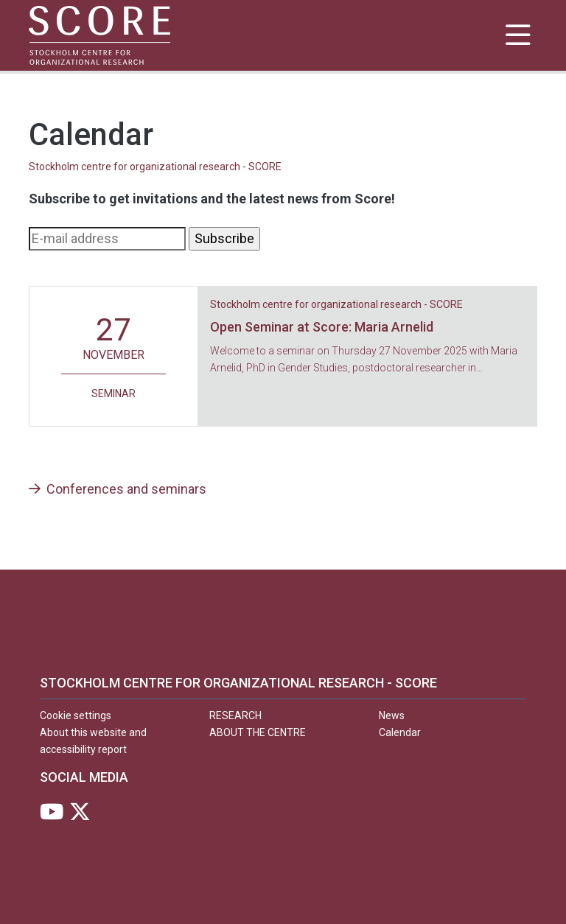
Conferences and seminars (118, 489)
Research (235, 715)
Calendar (400, 732)
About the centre (258, 732)
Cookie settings (76, 715)
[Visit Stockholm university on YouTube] (52, 816)
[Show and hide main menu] (518, 35)
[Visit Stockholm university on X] (80, 816)
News (392, 715)
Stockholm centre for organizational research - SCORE (155, 167)
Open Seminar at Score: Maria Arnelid (322, 327)
